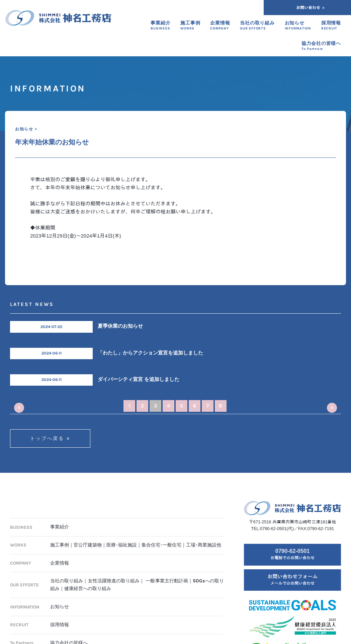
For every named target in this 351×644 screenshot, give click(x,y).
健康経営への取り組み (88, 589)
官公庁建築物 (88, 545)
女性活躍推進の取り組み (114, 581)
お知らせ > (26, 129)
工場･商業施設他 (204, 545)
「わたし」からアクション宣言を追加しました (150, 353)
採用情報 (60, 625)
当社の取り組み (67, 581)
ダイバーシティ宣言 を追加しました (139, 379)
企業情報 (60, 563)
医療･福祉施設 (122, 545)
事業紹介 (60, 527)
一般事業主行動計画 (167, 581)
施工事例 (60, 545)
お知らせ (60, 607)
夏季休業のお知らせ (120, 326)
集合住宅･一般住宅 (161, 545)
